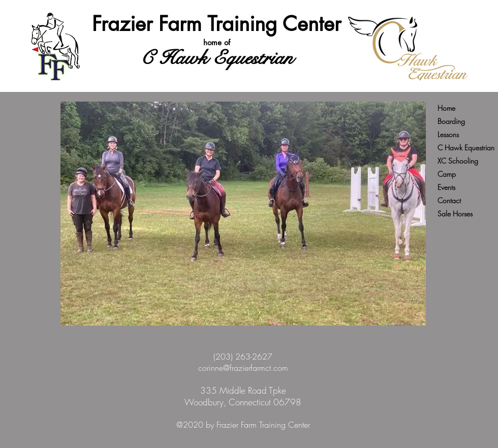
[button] (243, 214)
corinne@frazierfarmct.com (243, 368)
